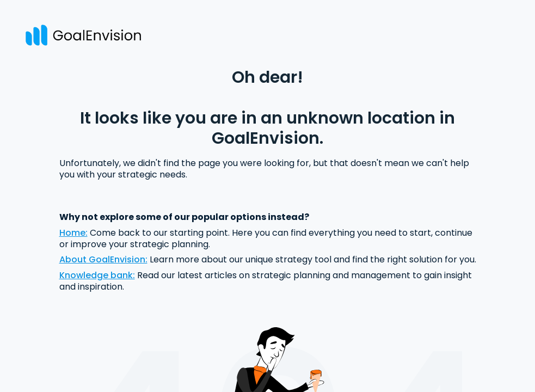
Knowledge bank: (97, 275)
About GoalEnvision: (103, 259)
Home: (73, 233)
